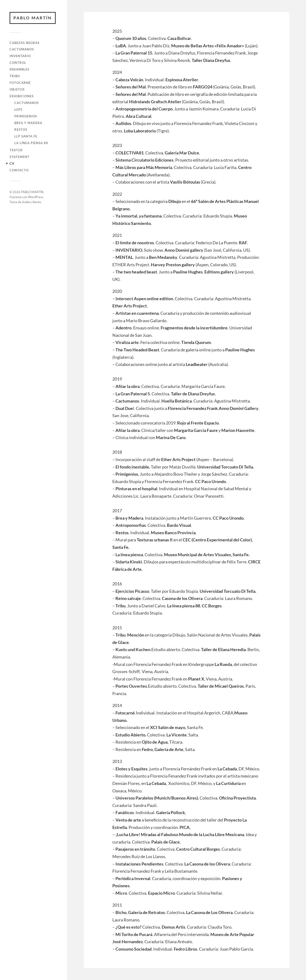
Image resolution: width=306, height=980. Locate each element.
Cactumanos (22, 49)
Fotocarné (20, 83)
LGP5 (19, 109)
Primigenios (26, 116)
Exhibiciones (22, 96)
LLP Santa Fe (26, 136)
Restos (21, 130)
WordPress (36, 197)
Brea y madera (28, 123)
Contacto (19, 170)
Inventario (20, 56)
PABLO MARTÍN (33, 18)
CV (12, 163)
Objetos (17, 89)
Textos (16, 150)
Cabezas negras (25, 43)
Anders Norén (32, 202)
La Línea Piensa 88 (31, 143)
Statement (19, 157)
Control (18, 63)
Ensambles (19, 69)
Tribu (15, 76)
